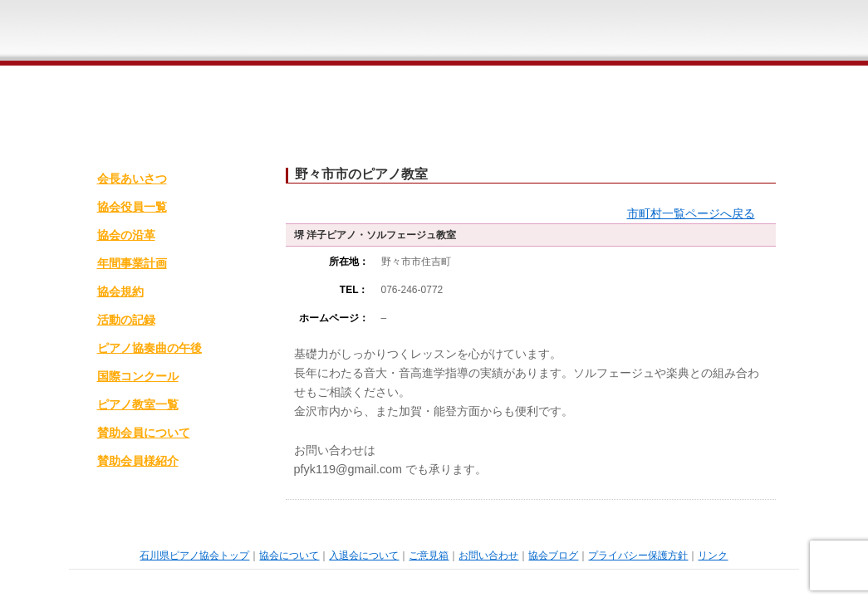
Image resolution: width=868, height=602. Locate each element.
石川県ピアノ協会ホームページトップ (269, 33)
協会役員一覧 (132, 207)
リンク (713, 556)
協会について (289, 556)
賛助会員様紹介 (138, 461)
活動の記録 (126, 320)
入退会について (451, 33)
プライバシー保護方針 (638, 556)
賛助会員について (144, 433)
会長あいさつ (132, 179)
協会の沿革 (126, 235)
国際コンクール (138, 376)
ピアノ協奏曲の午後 (150, 348)
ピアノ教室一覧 (138, 404)
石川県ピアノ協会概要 (348, 33)
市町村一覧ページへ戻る (691, 213)
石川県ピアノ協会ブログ (757, 33)
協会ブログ (553, 556)
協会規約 (120, 291)
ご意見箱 (553, 33)
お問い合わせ (655, 33)
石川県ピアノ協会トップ (194, 556)
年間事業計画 (132, 263)
